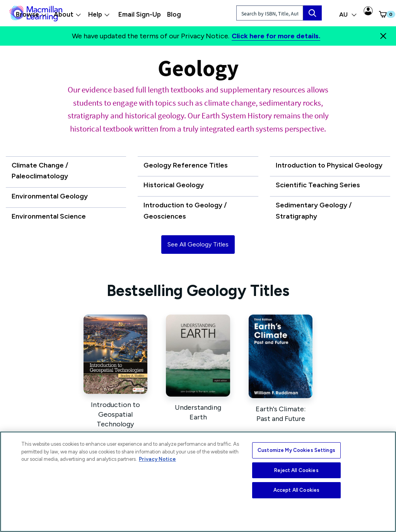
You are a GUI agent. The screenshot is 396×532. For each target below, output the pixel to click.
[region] (198, 482)
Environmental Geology (50, 196)
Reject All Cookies (296, 470)
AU (348, 15)
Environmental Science (49, 216)
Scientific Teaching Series (318, 185)
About (67, 14)
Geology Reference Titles (186, 165)
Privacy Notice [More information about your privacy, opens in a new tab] (157, 459)
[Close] (383, 36)
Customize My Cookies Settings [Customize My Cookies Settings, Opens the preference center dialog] (296, 450)
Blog (174, 14)
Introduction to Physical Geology (329, 165)
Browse (31, 14)
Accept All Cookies (296, 490)
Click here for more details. (276, 36)
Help (99, 14)
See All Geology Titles (198, 244)
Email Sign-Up (140, 14)
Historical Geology (174, 185)
